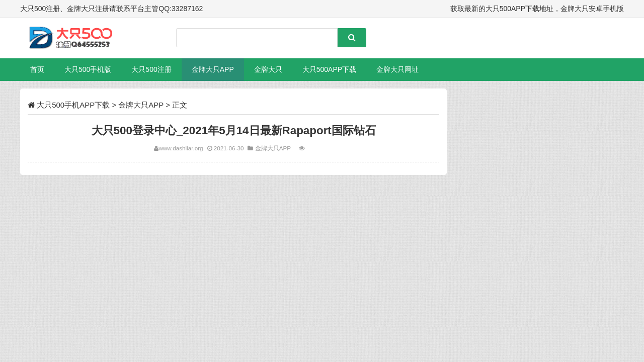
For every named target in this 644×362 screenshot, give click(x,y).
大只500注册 (151, 69)
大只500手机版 (88, 69)
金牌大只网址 (397, 69)
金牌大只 (268, 69)
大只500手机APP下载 (73, 105)
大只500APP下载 (329, 69)
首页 (37, 69)
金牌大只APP (213, 69)
